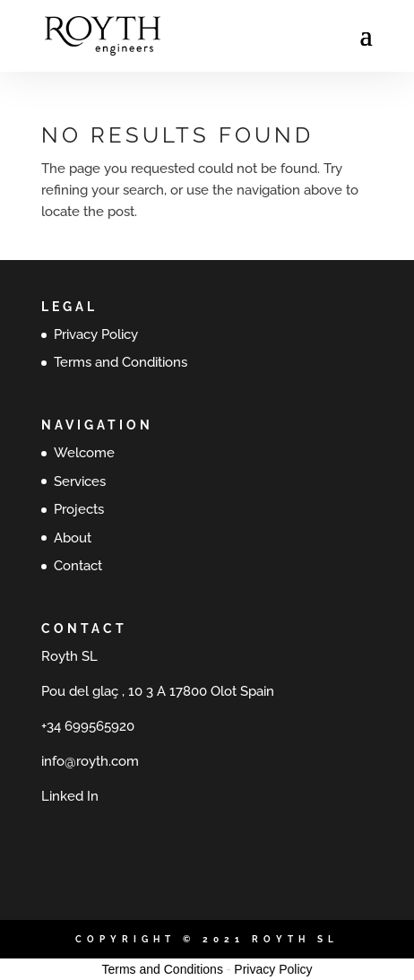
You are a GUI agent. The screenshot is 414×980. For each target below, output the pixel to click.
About (73, 538)
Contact (78, 566)
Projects (79, 509)
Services (80, 481)
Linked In (70, 796)
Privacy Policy (96, 334)
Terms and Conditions (121, 362)
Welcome (84, 453)
